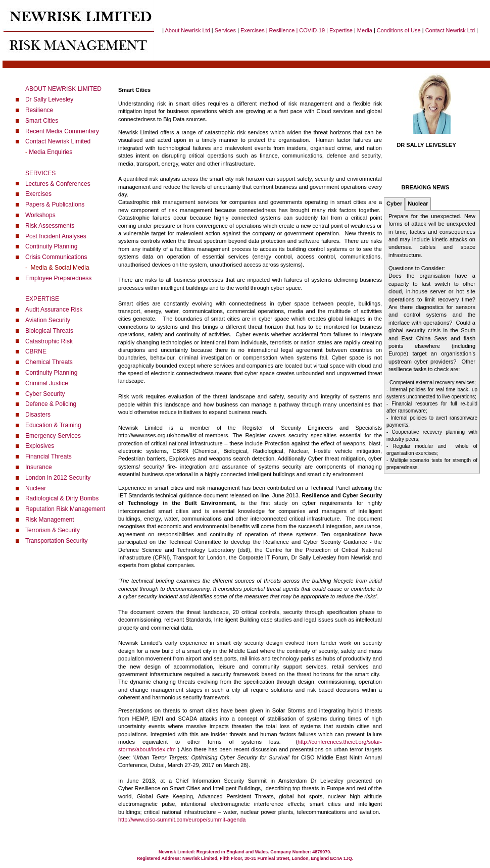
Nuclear (36, 488)
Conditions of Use (399, 30)
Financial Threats (48, 456)
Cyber (394, 203)
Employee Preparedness (58, 278)
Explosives (40, 446)
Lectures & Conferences (58, 184)
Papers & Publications (55, 205)
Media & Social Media (58, 268)
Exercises (38, 194)
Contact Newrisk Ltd (450, 30)
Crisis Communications (56, 257)
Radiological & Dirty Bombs (62, 498)
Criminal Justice (47, 383)
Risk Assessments (50, 226)
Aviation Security (48, 320)
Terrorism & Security (53, 530)
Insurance (39, 467)
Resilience (39, 110)
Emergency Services (53, 436)
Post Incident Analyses (56, 236)
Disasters (38, 415)
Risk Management (50, 520)
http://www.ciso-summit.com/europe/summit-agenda (182, 820)
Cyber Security (45, 394)
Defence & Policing (51, 404)
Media (365, 30)
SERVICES (40, 173)
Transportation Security (57, 541)
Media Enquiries (51, 152)
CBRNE (36, 351)
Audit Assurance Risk (54, 310)
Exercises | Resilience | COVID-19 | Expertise (296, 30)
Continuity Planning (51, 246)
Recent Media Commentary (62, 131)
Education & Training (53, 425)
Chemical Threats (49, 362)
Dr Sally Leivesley (49, 99)
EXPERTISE (42, 299)
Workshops (40, 215)
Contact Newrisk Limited (58, 141)
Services (225, 30)
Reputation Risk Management (65, 509)
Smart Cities (42, 121)
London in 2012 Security (58, 478)
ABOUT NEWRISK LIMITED (63, 89)
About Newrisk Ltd (188, 30)
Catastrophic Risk (49, 341)
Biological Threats (49, 331)
